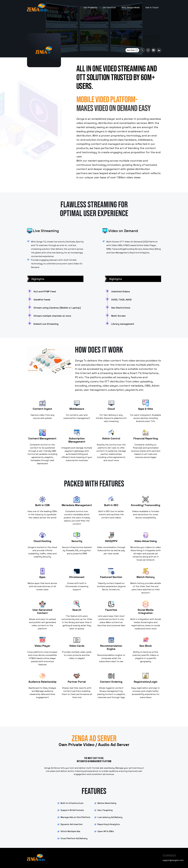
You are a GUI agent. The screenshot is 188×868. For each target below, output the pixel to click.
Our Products (90, 8)
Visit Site (132, 50)
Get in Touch (152, 8)
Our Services (109, 8)
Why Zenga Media (131, 8)
